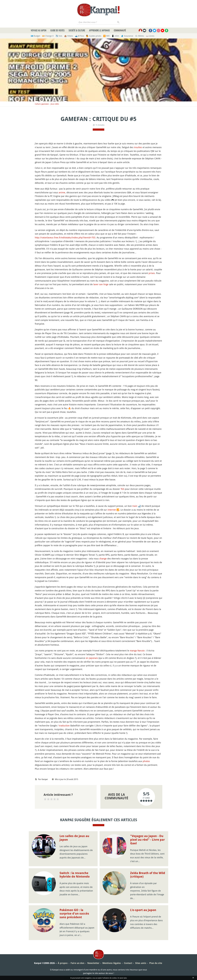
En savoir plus (122, 978)
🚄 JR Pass (79, 36)
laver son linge (101, 284)
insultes (138, 147)
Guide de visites (57, 30)
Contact (128, 963)
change (103, 559)
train (135, 506)
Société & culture (77, 30)
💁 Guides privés (94, 36)
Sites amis (141, 963)
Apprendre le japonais (99, 30)
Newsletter (93, 963)
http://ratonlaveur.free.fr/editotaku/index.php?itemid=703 (65, 237)
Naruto (141, 651)
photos (146, 761)
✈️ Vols (59, 36)
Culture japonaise (42, 104)
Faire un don (77, 963)
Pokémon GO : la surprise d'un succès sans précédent (74, 914)
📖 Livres (150, 36)
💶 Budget (35, 36)
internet (112, 510)
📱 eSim (115, 36)
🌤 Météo (140, 36)
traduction (64, 726)
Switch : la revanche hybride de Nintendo (75, 875)
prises (152, 273)
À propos (63, 963)
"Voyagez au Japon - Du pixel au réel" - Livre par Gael (147, 840)
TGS (122, 489)
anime (62, 192)
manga (133, 651)
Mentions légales (112, 963)
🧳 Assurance (127, 36)
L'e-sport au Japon (143, 910)
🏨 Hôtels (69, 36)
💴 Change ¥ (48, 36)
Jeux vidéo (55, 104)
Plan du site (156, 963)
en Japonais (92, 658)
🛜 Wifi (106, 36)
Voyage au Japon (39, 30)
